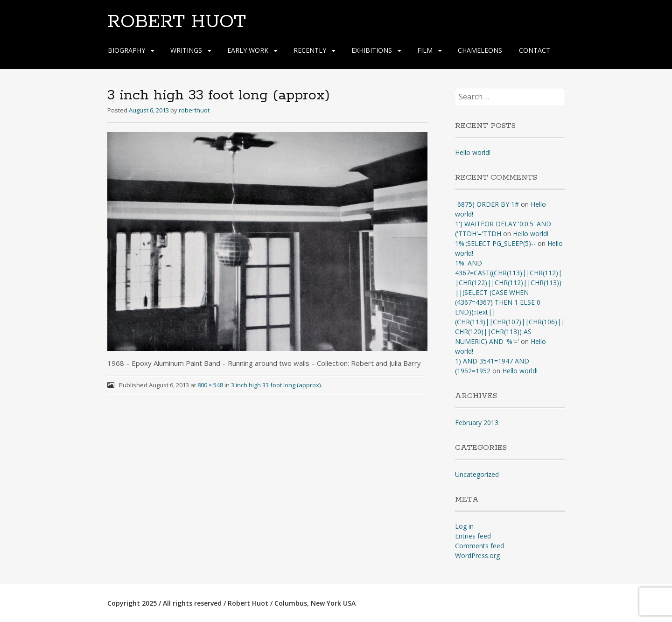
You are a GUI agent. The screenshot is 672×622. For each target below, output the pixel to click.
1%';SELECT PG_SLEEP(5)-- (495, 243)
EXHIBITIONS (372, 50)
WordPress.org (477, 556)
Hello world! (473, 152)
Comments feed (479, 546)
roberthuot (194, 110)
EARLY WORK (248, 50)
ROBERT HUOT (177, 22)
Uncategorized (477, 474)
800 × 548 (210, 385)
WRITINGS (186, 50)
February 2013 (477, 423)
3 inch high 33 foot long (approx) (276, 385)
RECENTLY (310, 50)
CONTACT (535, 50)
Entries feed (473, 536)
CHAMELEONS (480, 50)
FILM (425, 50)
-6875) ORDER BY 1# (487, 204)
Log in (464, 526)
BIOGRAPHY (126, 50)
